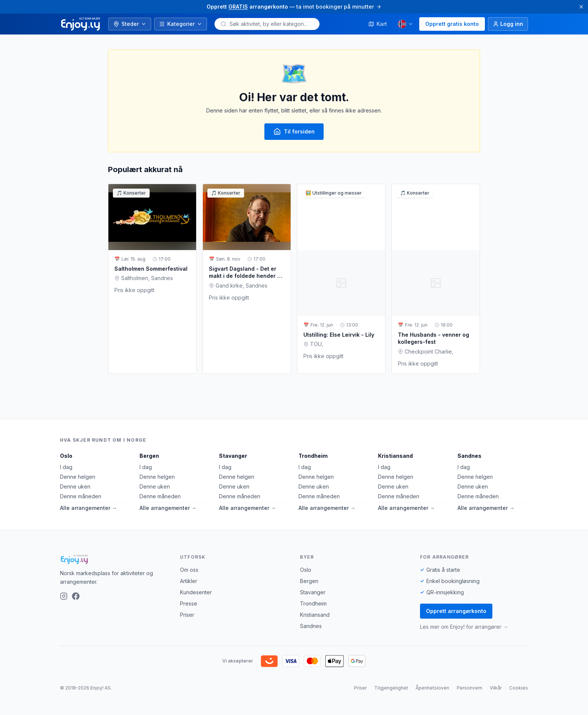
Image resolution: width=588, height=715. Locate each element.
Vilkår (496, 688)
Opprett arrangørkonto (456, 611)
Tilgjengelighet (391, 688)
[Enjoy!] (114, 559)
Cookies (519, 688)
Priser (187, 615)
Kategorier (181, 24)
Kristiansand (395, 456)
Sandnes (469, 456)
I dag (66, 467)
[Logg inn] (508, 24)
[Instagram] (64, 596)
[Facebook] (76, 596)
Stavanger (233, 456)
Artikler (189, 581)
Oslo (66, 456)
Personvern (469, 688)
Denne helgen (78, 477)
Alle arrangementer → (88, 508)
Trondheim (313, 456)
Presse (189, 603)
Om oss (189, 570)
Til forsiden (294, 132)
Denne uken (75, 486)
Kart (378, 24)
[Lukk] (581, 7)
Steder (130, 24)
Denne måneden (81, 496)
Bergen (149, 456)
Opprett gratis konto (452, 24)
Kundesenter (196, 592)
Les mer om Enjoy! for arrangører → (464, 627)
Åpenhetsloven (432, 688)
